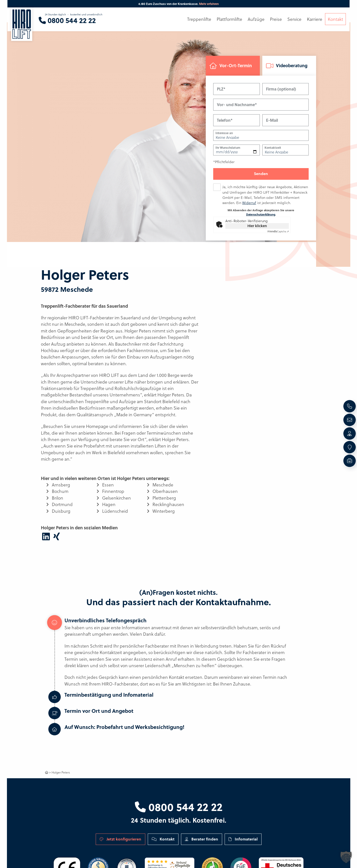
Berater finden (202, 839)
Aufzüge (256, 19)
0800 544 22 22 (179, 807)
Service (294, 19)
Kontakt (163, 839)
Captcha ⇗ (278, 232)
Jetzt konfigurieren (120, 839)
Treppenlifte (199, 19)
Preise (276, 19)
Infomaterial (243, 839)
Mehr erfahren (209, 4)
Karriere (315, 19)
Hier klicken (257, 226)
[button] (346, 857)
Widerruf (249, 203)
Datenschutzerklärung (261, 215)
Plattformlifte (229, 19)
